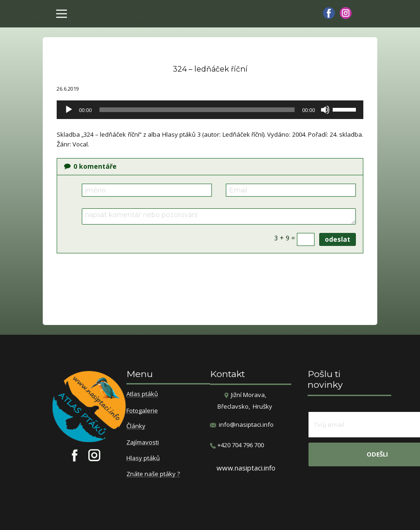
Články (136, 426)
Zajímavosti (143, 443)
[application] (210, 110)
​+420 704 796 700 (237, 445)
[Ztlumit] (325, 110)
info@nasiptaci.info (246, 424)
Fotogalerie (142, 411)
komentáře (90, 166)
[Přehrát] (69, 110)
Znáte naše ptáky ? (153, 474)
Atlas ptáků (142, 394)
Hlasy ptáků (143, 458)
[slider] (197, 110)
